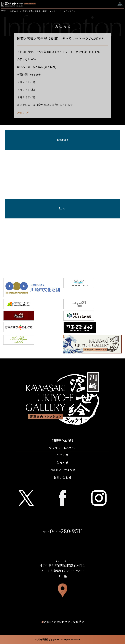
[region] (63, 190)
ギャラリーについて (62, 448)
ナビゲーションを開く (120, 4)
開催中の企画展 (62, 440)
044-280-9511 (66, 531)
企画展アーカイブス (62, 470)
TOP (3, 11)
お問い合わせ (62, 477)
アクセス (63, 455)
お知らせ (14, 11)
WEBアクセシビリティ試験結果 (63, 622)
